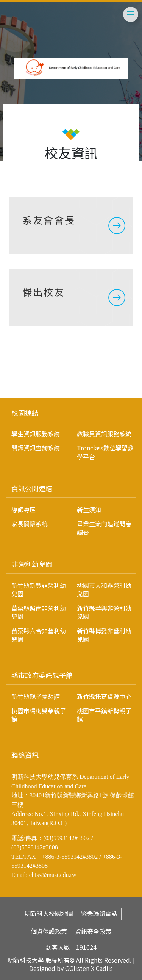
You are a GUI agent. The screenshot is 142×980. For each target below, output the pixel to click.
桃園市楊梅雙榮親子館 (39, 715)
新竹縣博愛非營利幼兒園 (104, 635)
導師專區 (23, 510)
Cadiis (104, 968)
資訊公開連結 (32, 488)
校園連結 (25, 413)
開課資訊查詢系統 (36, 448)
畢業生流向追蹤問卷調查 (104, 528)
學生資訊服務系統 (36, 434)
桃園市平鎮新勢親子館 (104, 715)
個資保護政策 (49, 931)
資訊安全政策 (93, 931)
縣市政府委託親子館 (42, 675)
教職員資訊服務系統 (104, 434)
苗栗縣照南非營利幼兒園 (39, 612)
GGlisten (77, 968)
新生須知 (89, 510)
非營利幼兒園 (32, 564)
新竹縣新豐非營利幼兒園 (39, 589)
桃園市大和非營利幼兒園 (104, 589)
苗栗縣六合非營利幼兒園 (39, 635)
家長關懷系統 (30, 524)
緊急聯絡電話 (99, 914)
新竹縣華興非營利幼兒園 (104, 612)
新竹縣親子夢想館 (36, 696)
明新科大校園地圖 (49, 914)
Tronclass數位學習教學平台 (105, 452)
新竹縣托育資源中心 (104, 696)
